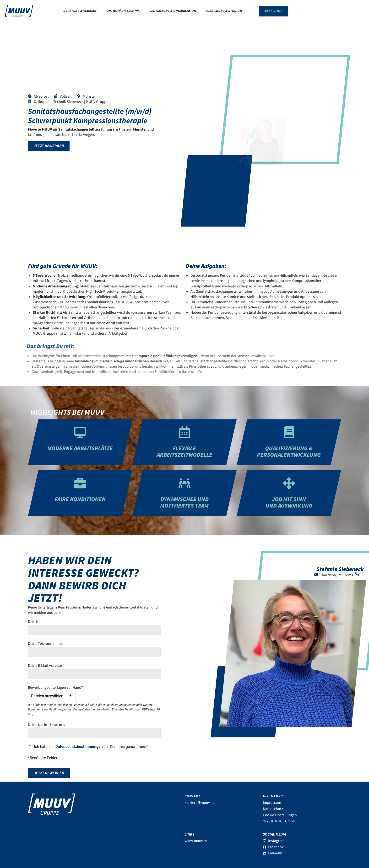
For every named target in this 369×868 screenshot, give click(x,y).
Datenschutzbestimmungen (79, 747)
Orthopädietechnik (123, 11)
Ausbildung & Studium (224, 11)
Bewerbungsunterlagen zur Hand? (57, 688)
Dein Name (38, 622)
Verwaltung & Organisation (173, 11)
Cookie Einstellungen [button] (280, 815)
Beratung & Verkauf (80, 11)
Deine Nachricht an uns (46, 725)
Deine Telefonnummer (47, 644)
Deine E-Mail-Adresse (46, 666)
